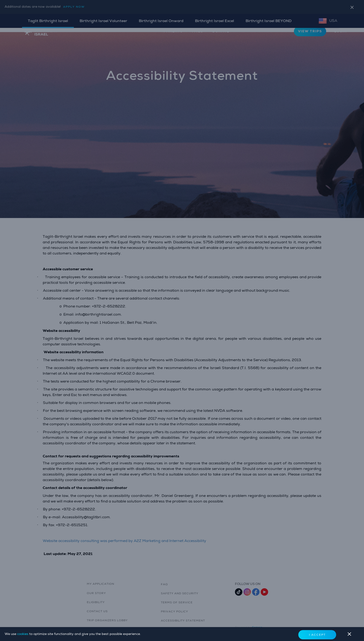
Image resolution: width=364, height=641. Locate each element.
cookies (23, 634)
